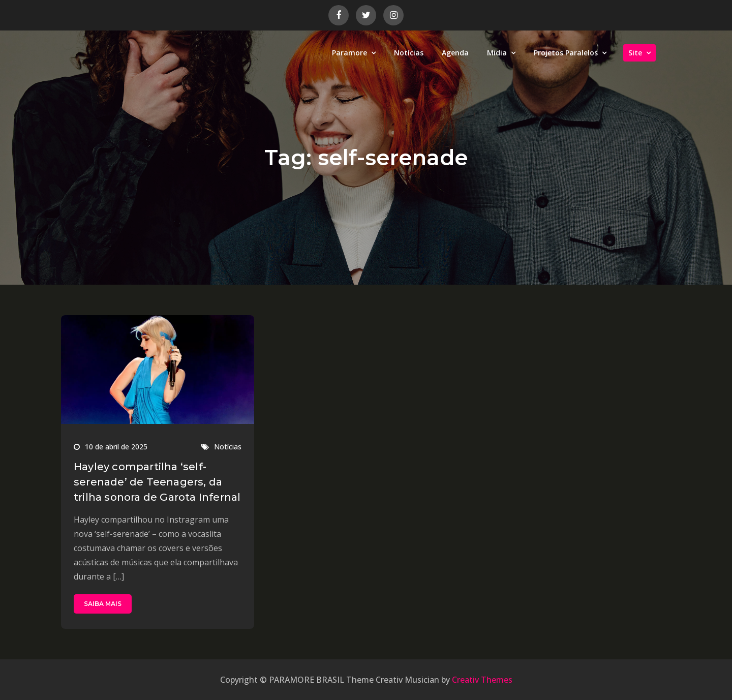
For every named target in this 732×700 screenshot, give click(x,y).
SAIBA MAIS (103, 604)
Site (635, 53)
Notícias (409, 53)
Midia (497, 53)
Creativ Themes (482, 680)
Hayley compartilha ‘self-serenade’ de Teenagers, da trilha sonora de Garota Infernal (157, 482)
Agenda (455, 53)
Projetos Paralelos (566, 53)
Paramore (349, 53)
